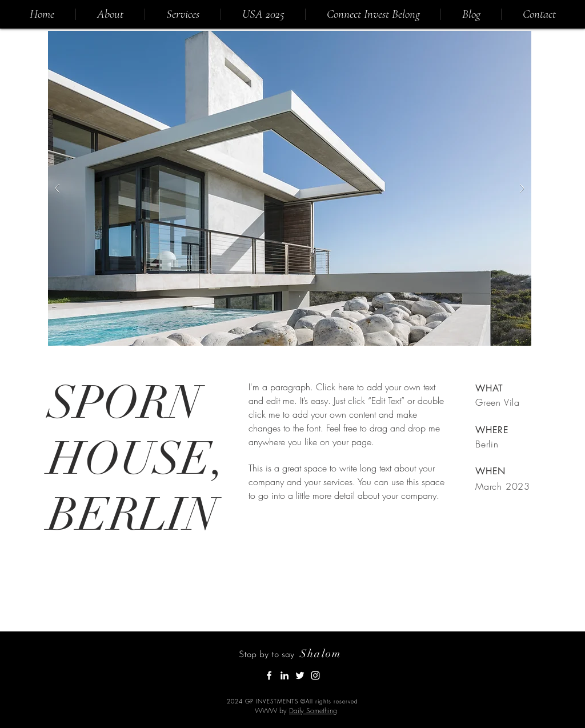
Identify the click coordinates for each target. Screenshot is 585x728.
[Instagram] (315, 675)
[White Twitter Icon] (300, 675)
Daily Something (313, 711)
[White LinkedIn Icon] (285, 675)
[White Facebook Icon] (269, 675)
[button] (290, 188)
